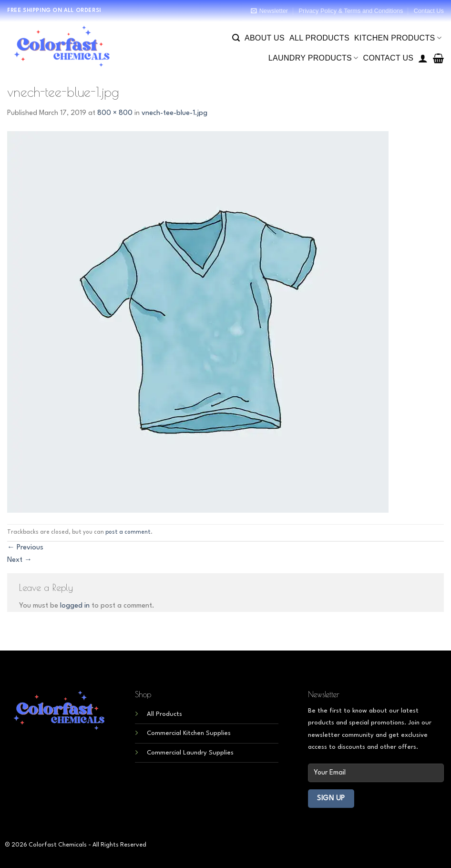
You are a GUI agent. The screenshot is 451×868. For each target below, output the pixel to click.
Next (20, 560)
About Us (265, 38)
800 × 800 (115, 113)
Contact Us (429, 11)
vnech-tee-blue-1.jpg (174, 113)
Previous (25, 548)
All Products (319, 38)
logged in (75, 606)
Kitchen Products (398, 38)
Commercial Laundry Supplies (190, 753)
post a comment (128, 532)
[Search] (236, 38)
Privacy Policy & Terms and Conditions (351, 11)
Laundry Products (313, 58)
